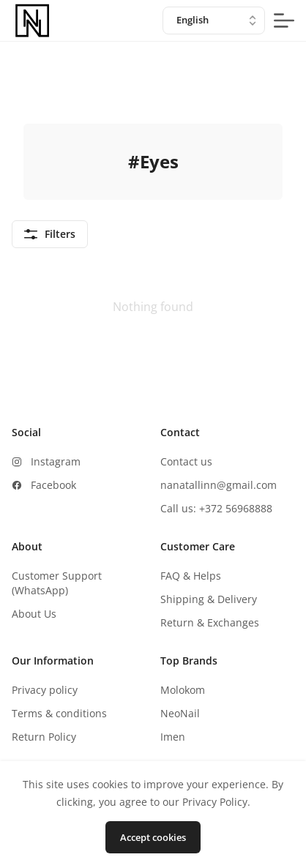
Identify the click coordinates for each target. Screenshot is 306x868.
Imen (173, 737)
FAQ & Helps (191, 576)
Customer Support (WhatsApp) (57, 583)
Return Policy (44, 737)
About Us (34, 614)
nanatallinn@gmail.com (219, 485)
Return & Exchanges (210, 622)
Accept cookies (153, 837)
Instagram (56, 461)
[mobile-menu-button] (284, 20)
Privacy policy (45, 690)
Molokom (183, 690)
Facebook (53, 485)
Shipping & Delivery (209, 599)
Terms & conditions (59, 713)
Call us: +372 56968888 (216, 508)
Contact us (186, 461)
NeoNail (180, 713)
